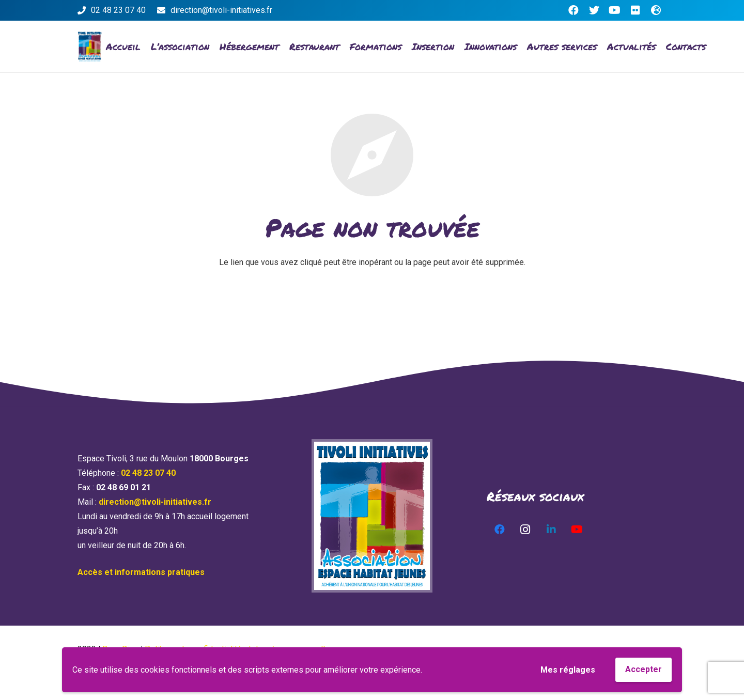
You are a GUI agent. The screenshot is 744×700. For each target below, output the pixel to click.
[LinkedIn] (551, 530)
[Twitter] (594, 10)
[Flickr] (636, 10)
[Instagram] (525, 530)
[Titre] (656, 10)
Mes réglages (568, 670)
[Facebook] (574, 10)
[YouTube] (615, 10)
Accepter (644, 669)
